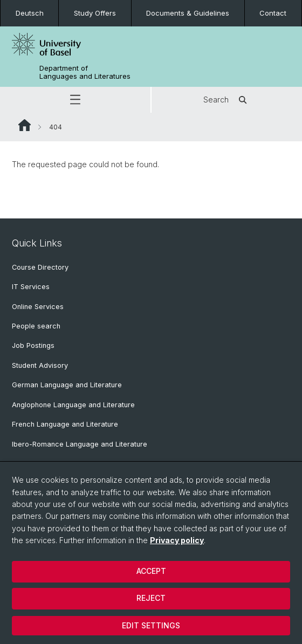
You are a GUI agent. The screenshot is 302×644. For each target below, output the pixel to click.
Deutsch (30, 13)
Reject (151, 598)
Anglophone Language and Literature (73, 405)
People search (36, 326)
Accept (151, 571)
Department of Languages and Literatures (85, 72)
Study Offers (95, 13)
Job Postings (33, 345)
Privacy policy (177, 540)
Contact (273, 13)
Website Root (25, 125)
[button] (75, 100)
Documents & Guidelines (188, 13)
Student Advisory (40, 365)
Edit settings (151, 625)
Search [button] (227, 100)
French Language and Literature (65, 424)
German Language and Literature (67, 385)
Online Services (38, 307)
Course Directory (40, 267)
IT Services (31, 287)
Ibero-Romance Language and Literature (80, 444)
